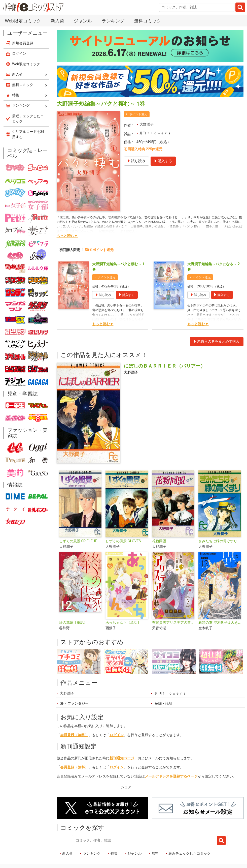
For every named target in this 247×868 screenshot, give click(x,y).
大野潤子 (147, 124)
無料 (155, 854)
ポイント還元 (138, 114)
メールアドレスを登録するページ (171, 776)
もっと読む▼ (67, 236)
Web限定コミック (23, 21)
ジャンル (83, 21)
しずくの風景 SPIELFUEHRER (80, 541)
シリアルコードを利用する (28, 134)
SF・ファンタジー (74, 704)
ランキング (113, 21)
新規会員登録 (23, 43)
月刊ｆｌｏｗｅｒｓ (155, 133)
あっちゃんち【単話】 (123, 623)
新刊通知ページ (122, 758)
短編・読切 (163, 704)
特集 (114, 854)
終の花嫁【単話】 (73, 623)
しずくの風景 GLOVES (123, 541)
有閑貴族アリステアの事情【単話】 (173, 623)
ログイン (117, 735)
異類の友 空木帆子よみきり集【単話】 (220, 623)
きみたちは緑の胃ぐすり (218, 541)
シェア (126, 787)
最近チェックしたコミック (190, 854)
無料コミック (148, 21)
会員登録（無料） (74, 735)
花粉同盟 (159, 541)
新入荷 (57, 21)
